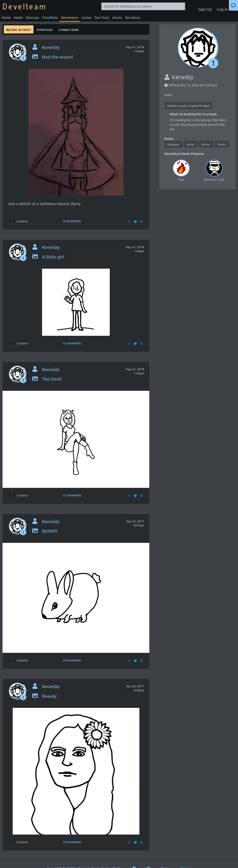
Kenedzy (51, 47)
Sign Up (205, 9)
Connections (69, 29)
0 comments (72, 221)
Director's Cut (214, 170)
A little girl (48, 257)
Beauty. (44, 696)
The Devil (46, 379)
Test (181, 170)
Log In (222, 9)
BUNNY (44, 531)
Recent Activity (19, 29)
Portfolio (45, 29)
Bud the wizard (52, 57)
